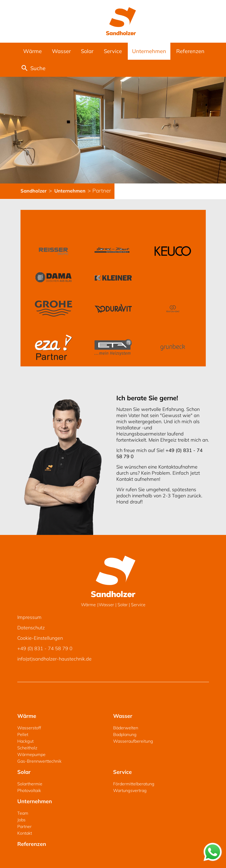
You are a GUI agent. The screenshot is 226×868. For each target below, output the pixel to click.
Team (23, 813)
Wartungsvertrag (130, 790)
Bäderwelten (126, 728)
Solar (87, 51)
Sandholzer (34, 191)
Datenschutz (31, 628)
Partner (24, 826)
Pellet (23, 734)
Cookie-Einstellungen (40, 638)
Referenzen (190, 51)
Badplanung (125, 734)
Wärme (32, 51)
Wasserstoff (29, 728)
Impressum (29, 617)
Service (113, 51)
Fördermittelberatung (134, 784)
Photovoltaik (29, 790)
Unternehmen (149, 51)
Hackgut (25, 741)
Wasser (61, 51)
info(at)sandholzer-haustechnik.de (54, 659)
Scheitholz (27, 748)
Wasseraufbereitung (133, 741)
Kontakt (25, 833)
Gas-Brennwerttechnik (39, 761)
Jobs (21, 820)
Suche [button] (34, 68)
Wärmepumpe (31, 754)
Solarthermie (30, 784)
